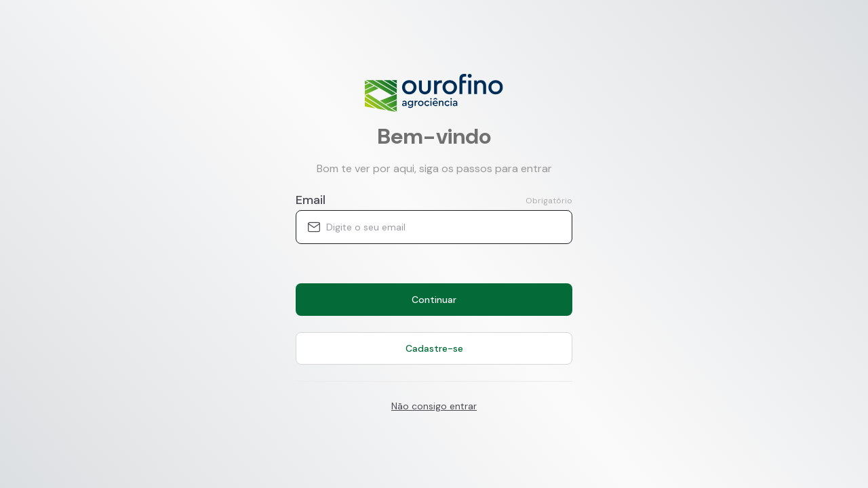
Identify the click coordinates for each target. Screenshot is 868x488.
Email (311, 200)
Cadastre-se (434, 348)
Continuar (434, 300)
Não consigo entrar (434, 406)
